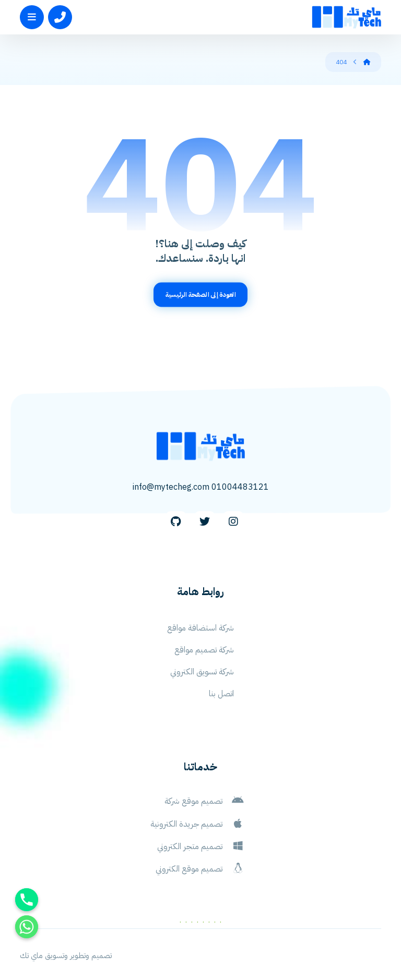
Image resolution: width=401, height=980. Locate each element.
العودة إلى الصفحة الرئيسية (200, 294)
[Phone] (27, 900)
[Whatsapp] (27, 927)
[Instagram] (233, 522)
